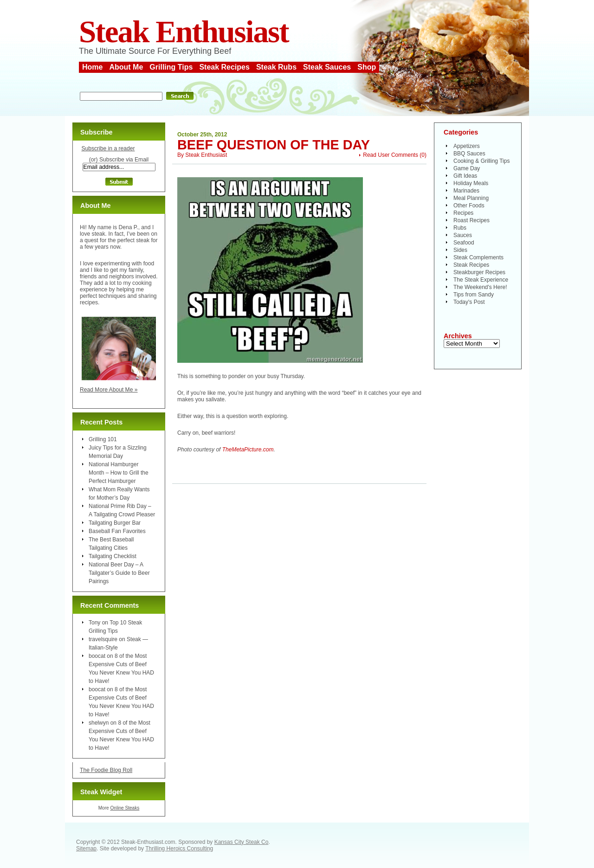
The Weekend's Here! (480, 287)
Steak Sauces (327, 67)
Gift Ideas (465, 176)
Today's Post (469, 302)
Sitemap (86, 849)
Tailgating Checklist (113, 556)
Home (92, 67)
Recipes (463, 213)
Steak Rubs (276, 67)
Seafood (464, 243)
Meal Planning (471, 198)
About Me (126, 67)
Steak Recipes (224, 67)
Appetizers (467, 146)
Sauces (463, 235)
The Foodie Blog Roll (106, 770)
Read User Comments (391, 155)
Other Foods (469, 206)
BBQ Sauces (469, 154)
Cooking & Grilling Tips (481, 161)
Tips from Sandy (474, 295)
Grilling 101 (103, 439)
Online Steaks (125, 808)
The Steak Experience (481, 280)
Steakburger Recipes (479, 272)
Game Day (467, 168)
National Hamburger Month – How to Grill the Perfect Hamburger (119, 473)
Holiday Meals (471, 183)
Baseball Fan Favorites (117, 531)
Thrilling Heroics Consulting (179, 849)
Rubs (460, 228)
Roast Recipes (471, 220)
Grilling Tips (171, 67)
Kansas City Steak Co (242, 842)
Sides (460, 250)
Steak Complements (478, 257)
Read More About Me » (109, 390)
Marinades (466, 191)
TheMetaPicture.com (248, 450)
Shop (367, 67)
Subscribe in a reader (108, 148)
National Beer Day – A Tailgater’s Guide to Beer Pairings (119, 573)
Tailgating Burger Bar (115, 523)
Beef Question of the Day (274, 145)
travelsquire (103, 639)
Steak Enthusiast (184, 32)
